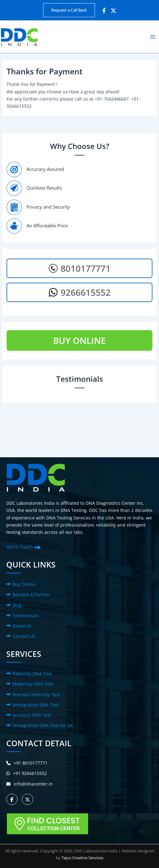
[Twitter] (113, 11)
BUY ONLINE (79, 340)
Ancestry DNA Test (32, 715)
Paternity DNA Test (32, 674)
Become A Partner (31, 595)
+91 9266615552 (27, 773)
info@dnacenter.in (30, 784)
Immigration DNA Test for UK (43, 725)
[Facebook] (104, 11)
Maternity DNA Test (33, 684)
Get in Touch (20, 547)
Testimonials (26, 615)
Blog (17, 605)
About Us (22, 626)
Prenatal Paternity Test (36, 694)
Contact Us (24, 636)
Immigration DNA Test (36, 705)
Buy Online (24, 584)
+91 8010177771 (27, 763)
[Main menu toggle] (153, 37)
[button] (69, 10)
